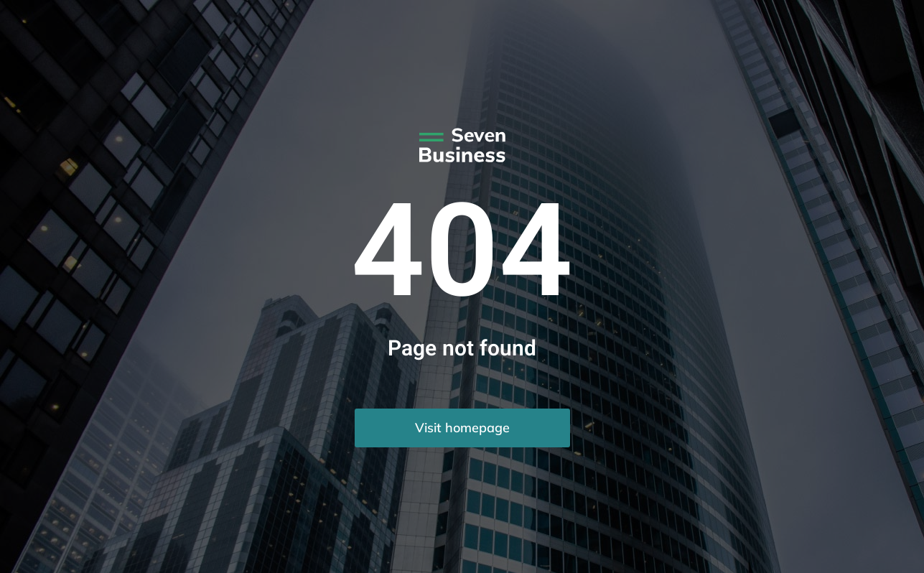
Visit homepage (462, 428)
